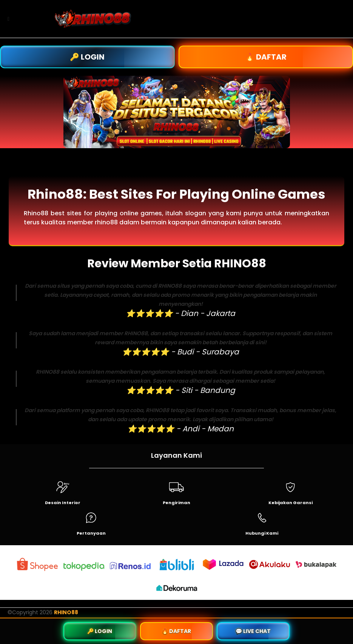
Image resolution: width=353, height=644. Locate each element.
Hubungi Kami (262, 533)
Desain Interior (63, 503)
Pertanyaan (91, 533)
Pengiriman (176, 503)
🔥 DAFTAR (266, 57)
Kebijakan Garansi (291, 503)
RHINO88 (66, 612)
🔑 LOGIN (87, 57)
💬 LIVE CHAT (253, 631)
